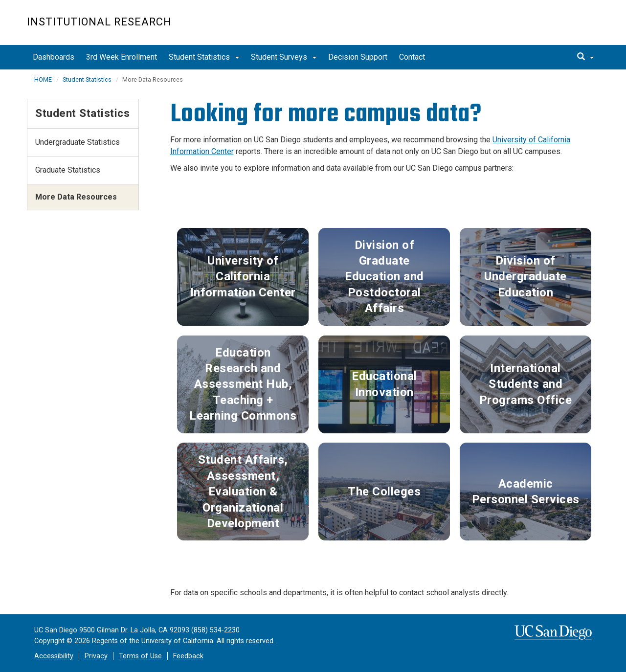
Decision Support (358, 57)
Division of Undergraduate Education (525, 277)
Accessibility (54, 656)
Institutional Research (99, 22)
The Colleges (384, 492)
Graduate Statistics (68, 170)
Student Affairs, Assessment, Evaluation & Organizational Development (243, 492)
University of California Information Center (243, 277)
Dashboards (54, 57)
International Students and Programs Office (526, 384)
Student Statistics (204, 57)
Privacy (96, 656)
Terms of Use (140, 656)
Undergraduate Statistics (78, 142)
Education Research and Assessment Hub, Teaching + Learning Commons (243, 384)
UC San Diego (543, 28)
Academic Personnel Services (526, 492)
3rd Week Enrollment (122, 57)
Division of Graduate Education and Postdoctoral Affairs (384, 277)
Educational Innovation (384, 384)
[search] (585, 57)
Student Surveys (284, 57)
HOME (43, 79)
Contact (412, 57)
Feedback (188, 656)
